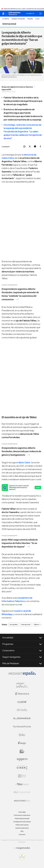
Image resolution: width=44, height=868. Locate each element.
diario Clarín (24, 462)
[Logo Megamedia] (23, 848)
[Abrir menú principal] (40, 14)
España (30, 19)
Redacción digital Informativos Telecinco (17, 87)
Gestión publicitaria (22, 828)
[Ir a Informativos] (14, 14)
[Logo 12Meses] (22, 776)
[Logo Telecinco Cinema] (22, 768)
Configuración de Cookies (22, 822)
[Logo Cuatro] (22, 702)
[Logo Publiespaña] (22, 792)
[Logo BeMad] (22, 751)
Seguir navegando (22, 657)
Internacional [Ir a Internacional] (9, 24)
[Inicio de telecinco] (3, 14)
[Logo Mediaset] (22, 675)
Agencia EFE (6, 89)
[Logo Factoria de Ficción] (22, 727)
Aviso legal (22, 812)
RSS (22, 831)
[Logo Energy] (22, 743)
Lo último (6, 19)
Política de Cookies (22, 825)
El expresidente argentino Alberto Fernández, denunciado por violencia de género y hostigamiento (21, 452)
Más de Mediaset (22, 663)
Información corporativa (22, 815)
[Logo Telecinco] (22, 694)
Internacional (26, 625)
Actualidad (14, 625)
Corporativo (22, 650)
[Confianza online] (22, 859)
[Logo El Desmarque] (22, 718)
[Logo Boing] (22, 735)
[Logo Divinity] (22, 710)
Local (37, 19)
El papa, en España (18, 19)
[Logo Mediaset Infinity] (22, 685)
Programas (22, 644)
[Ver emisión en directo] (31, 14)
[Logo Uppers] (22, 759)
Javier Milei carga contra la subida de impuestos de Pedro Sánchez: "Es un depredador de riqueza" (20, 543)
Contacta (22, 834)
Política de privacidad (22, 818)
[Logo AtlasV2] (22, 784)
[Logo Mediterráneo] (22, 801)
